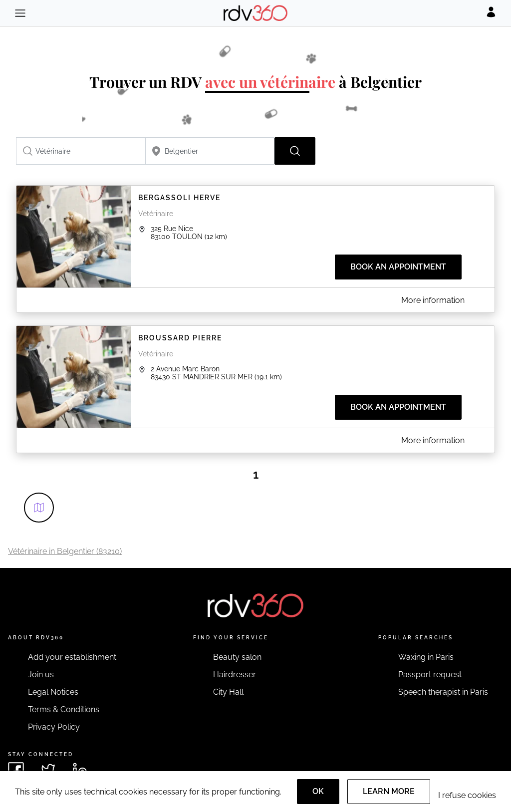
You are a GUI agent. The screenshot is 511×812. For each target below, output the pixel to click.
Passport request (430, 675)
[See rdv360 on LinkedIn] (80, 770)
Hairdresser (235, 675)
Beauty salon (237, 657)
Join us (41, 675)
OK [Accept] (318, 791)
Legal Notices (53, 692)
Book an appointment (398, 267)
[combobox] (81, 151)
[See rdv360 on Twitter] (48, 770)
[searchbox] (81, 151)
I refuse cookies (467, 795)
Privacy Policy (54, 727)
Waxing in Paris (426, 657)
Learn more (389, 791)
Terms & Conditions (64, 709)
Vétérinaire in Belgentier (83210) (65, 551)
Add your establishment (72, 657)
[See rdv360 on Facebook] (16, 770)
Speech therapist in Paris (443, 692)
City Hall (228, 692)
